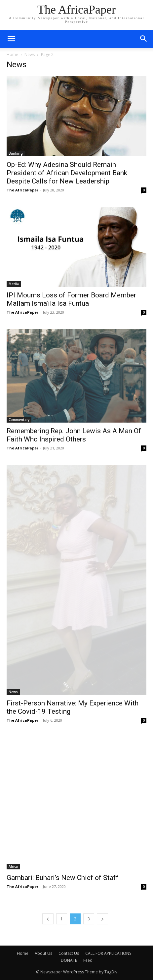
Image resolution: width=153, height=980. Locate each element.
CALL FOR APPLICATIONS (108, 953)
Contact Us (69, 953)
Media (14, 284)
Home (12, 54)
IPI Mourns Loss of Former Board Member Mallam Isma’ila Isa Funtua (71, 299)
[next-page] (102, 919)
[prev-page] (48, 919)
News (30, 54)
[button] (144, 39)
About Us (43, 953)
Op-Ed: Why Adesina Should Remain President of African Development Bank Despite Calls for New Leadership (67, 173)
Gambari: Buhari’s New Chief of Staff (63, 878)
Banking (16, 153)
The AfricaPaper (22, 190)
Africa (13, 866)
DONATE (69, 960)
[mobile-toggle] (11, 39)
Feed (88, 960)
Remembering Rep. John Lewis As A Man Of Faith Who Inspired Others (74, 435)
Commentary (19, 420)
